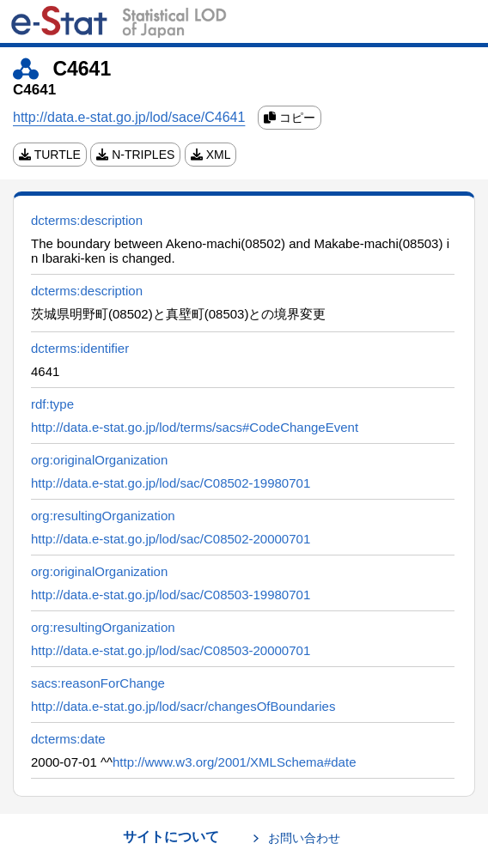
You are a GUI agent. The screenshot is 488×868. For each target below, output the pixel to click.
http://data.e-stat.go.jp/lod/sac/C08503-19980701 (171, 595)
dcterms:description (87, 220)
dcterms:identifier (80, 348)
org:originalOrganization (99, 460)
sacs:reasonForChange (98, 683)
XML (211, 155)
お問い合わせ (304, 838)
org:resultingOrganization (103, 516)
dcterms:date (68, 739)
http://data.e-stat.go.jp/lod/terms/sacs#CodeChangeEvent (195, 427)
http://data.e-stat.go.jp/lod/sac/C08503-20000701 (171, 650)
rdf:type (52, 404)
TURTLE (50, 155)
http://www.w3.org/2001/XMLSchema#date (235, 762)
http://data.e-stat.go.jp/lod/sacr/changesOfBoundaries (183, 706)
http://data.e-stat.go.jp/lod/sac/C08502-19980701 (171, 483)
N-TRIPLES (135, 155)
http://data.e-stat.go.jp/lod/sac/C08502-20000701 (171, 539)
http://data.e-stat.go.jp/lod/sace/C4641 (129, 117)
